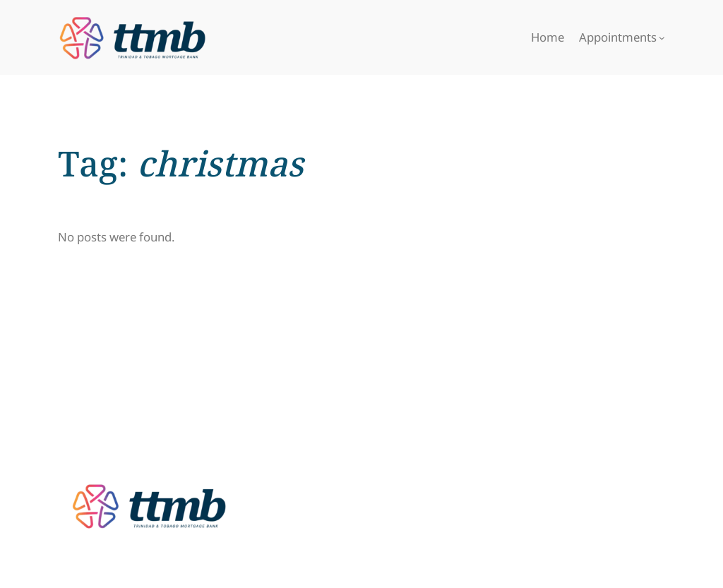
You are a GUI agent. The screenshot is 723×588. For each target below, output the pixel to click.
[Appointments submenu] (662, 38)
